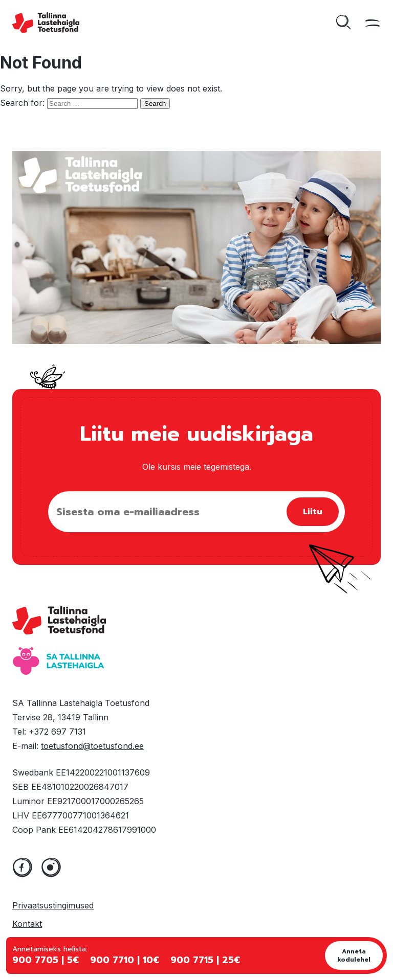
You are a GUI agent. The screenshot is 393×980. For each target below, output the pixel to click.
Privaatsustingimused (53, 905)
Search (155, 104)
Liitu (313, 512)
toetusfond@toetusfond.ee (92, 746)
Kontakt (27, 924)
